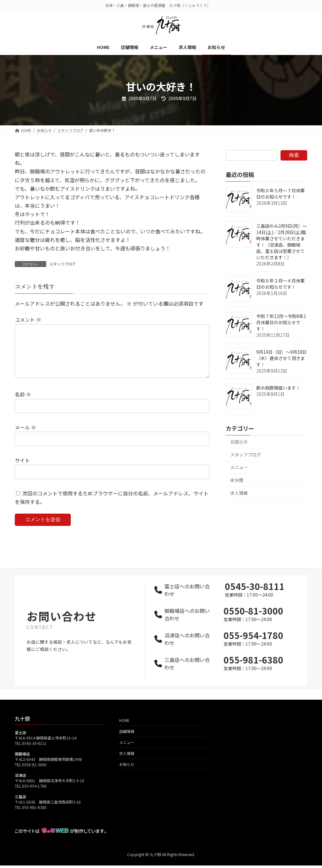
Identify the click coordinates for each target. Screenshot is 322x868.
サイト (22, 470)
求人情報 (239, 493)
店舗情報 (127, 741)
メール (25, 438)
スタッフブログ (63, 264)
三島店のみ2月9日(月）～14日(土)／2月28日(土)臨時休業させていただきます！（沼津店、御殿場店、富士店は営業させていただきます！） (282, 242)
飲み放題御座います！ (278, 388)
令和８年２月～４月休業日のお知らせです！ (280, 284)
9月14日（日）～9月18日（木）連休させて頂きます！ (281, 358)
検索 (294, 155)
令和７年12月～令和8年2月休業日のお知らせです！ (281, 322)
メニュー (239, 467)
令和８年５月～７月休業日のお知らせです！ (280, 194)
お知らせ (239, 442)
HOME (124, 730)
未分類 (237, 480)
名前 (23, 405)
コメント (28, 320)
